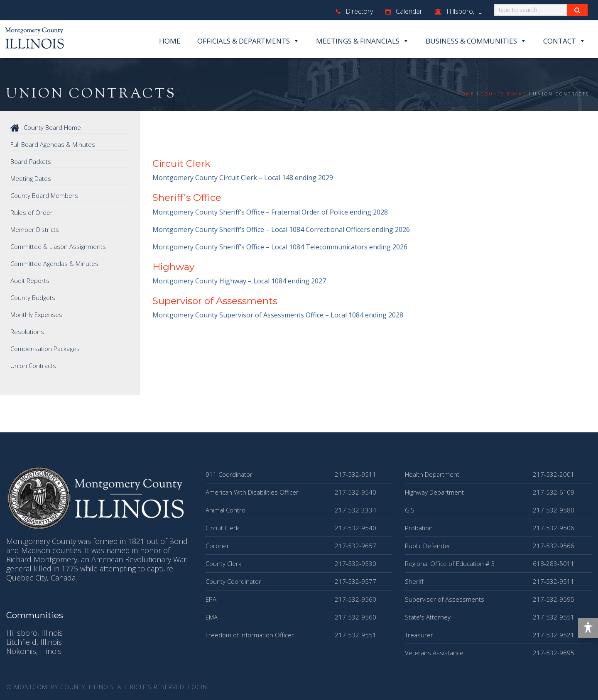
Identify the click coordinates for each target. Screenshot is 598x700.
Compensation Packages (45, 349)
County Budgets (33, 298)
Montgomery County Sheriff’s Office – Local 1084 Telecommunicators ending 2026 (280, 247)
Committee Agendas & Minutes (54, 263)
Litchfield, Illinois (34, 642)
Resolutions (27, 332)
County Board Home (46, 128)
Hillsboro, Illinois (34, 633)
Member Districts (35, 229)
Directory (354, 11)
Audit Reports (30, 280)
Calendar (404, 11)
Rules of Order (32, 212)
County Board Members (44, 195)
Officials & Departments (248, 41)
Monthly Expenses (36, 315)
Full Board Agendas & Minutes (53, 144)
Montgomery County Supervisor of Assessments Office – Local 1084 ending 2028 (278, 315)
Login (198, 687)
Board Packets (31, 161)
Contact (564, 41)
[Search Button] (577, 10)
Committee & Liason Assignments (58, 246)
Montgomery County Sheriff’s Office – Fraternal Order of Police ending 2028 (270, 212)
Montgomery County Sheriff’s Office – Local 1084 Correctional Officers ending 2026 (281, 229)
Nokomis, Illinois (34, 651)
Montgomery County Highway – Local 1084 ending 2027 (239, 281)
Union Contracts (33, 366)
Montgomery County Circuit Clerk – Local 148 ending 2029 (243, 178)
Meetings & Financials (363, 41)
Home (170, 41)
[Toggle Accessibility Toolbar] (588, 628)
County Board (504, 94)
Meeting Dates (31, 178)
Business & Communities (476, 41)
